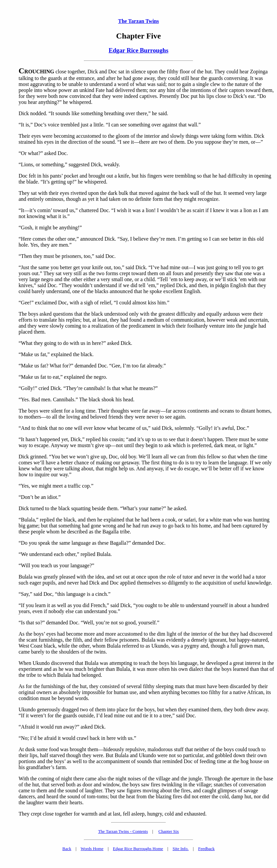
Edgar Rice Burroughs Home (138, 849)
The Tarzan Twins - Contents (123, 831)
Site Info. (180, 849)
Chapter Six (169, 831)
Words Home (92, 849)
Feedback (206, 849)
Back (67, 849)
